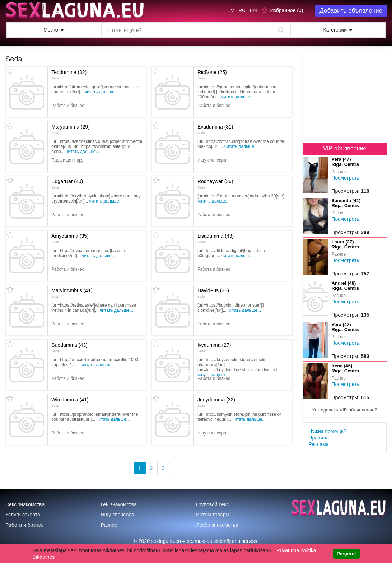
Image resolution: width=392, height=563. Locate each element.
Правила (319, 438)
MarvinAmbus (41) (72, 293)
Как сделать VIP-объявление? (345, 410)
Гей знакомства (119, 504)
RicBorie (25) (212, 75)
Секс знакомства (25, 504)
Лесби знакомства (217, 525)
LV (231, 10)
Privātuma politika (296, 550)
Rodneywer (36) (215, 184)
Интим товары (213, 515)
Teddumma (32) (69, 75)
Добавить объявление (351, 11)
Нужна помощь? (327, 431)
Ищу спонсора (118, 515)
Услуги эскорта (23, 515)
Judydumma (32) (216, 402)
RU (242, 10)
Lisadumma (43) (216, 238)
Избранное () (286, 10)
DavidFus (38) (213, 293)
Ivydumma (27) (214, 348)
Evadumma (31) (215, 129)
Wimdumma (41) (70, 402)
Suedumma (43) (69, 348)
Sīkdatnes (43, 557)
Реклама (318, 444)
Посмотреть (345, 178)
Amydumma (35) (70, 238)
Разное (109, 525)
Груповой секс (213, 504)
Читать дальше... (101, 92)
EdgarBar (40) (67, 184)
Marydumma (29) (71, 129)
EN (253, 10)
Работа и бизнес (25, 525)
